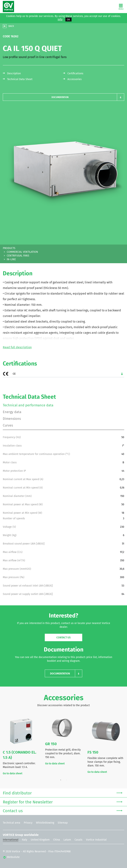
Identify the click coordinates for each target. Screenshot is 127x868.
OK (68, 20)
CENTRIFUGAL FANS (18, 256)
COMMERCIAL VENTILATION (22, 252)
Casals (78, 840)
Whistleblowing (45, 823)
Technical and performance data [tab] (28, 405)
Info (60, 20)
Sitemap (63, 823)
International (11, 840)
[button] (63, 97)
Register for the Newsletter (63, 802)
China (57, 840)
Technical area (12, 823)
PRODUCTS (9, 248)
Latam (67, 840)
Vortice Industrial (96, 840)
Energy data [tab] (12, 412)
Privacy (28, 823)
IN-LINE (11, 259)
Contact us (63, 638)
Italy (25, 840)
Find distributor (63, 793)
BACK (11, 26)
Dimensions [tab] (12, 419)
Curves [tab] (8, 425)
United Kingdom (40, 840)
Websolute (12, 857)
